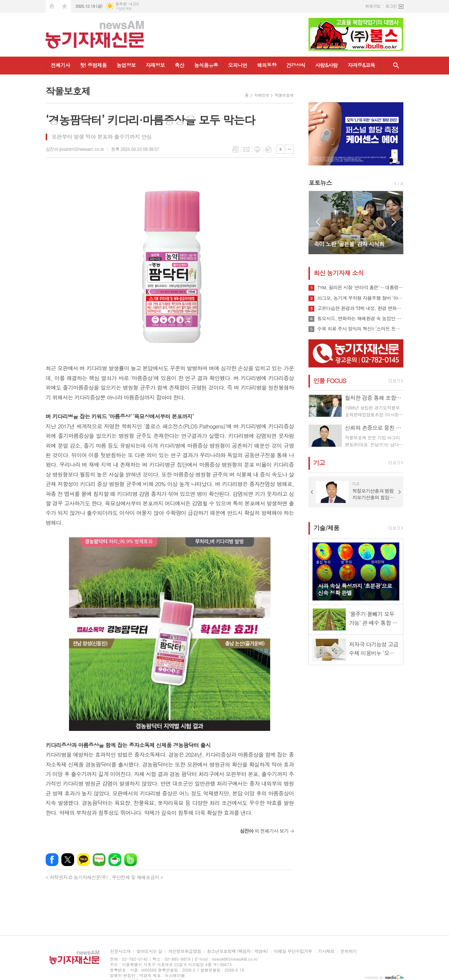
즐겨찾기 (65, 6)
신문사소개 (120, 951)
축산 (179, 65)
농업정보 (126, 65)
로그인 (391, 6)
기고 (319, 463)
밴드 (131, 860)
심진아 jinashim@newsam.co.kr (75, 149)
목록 (235, 149)
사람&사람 (326, 65)
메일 (246, 149)
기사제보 (326, 951)
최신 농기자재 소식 (339, 273)
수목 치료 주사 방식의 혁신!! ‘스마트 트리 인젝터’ (360, 329)
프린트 (257, 149)
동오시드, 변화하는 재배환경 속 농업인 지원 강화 (360, 319)
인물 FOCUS (330, 381)
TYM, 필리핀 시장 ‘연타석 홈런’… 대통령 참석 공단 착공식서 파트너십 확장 (360, 287)
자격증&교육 (361, 65)
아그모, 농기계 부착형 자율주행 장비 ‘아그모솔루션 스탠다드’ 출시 (360, 298)
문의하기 (348, 951)
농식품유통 (206, 65)
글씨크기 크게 (281, 149)
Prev (318, 222)
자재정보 (155, 65)
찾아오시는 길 (149, 951)
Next (394, 222)
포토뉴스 (320, 183)
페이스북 (52, 860)
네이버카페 (115, 860)
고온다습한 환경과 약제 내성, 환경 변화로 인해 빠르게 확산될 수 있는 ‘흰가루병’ (360, 308)
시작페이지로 (52, 6)
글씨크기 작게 (289, 149)
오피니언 (238, 65)
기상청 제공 (124, 9)
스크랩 (268, 149)
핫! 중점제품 (93, 65)
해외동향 (267, 65)
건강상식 (296, 65)
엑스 (68, 860)
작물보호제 (284, 95)
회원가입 (373, 6)
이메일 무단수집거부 (293, 951)
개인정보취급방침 (184, 951)
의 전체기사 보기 (264, 831)
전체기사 (60, 65)
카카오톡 (83, 860)
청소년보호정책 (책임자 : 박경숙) (237, 951)
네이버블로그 (99, 860)
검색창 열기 (396, 66)
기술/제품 (326, 528)
